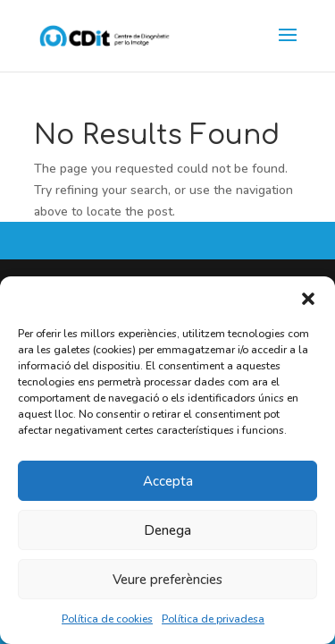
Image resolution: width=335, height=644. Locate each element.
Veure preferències (167, 580)
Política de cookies (107, 619)
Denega (167, 530)
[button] (308, 299)
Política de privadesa (213, 619)
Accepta (168, 481)
